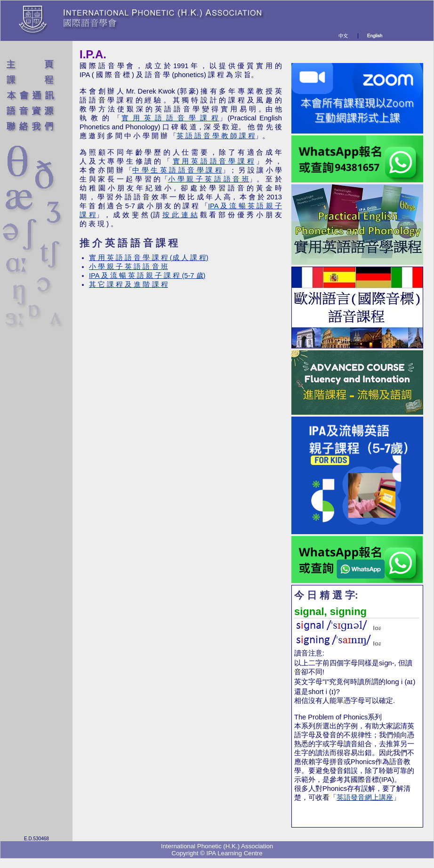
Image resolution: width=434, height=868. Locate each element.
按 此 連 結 (180, 215)
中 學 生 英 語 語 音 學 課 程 (177, 170)
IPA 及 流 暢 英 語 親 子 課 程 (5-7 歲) (147, 276)
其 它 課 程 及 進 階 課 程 (129, 284)
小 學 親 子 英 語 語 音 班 (209, 179)
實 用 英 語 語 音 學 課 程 (170, 118)
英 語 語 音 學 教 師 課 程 (216, 136)
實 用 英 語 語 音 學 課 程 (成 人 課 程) (149, 258)
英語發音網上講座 (365, 797)
